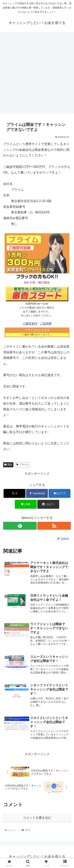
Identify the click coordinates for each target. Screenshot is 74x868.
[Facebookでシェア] (37, 493)
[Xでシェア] (15, 493)
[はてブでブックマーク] (59, 493)
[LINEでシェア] (26, 504)
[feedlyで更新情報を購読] (20, 526)
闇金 (8, 465)
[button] (48, 504)
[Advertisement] (37, 74)
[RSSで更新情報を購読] (54, 526)
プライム (23, 465)
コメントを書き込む (37, 818)
